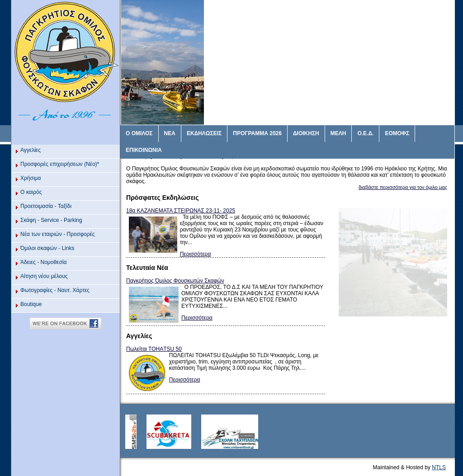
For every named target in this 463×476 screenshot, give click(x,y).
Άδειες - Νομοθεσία (43, 262)
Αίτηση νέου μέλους (44, 276)
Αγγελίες (31, 150)
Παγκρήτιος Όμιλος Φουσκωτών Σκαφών (175, 281)
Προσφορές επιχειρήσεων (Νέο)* (60, 164)
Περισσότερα (196, 254)
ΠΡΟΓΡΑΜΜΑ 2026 (257, 133)
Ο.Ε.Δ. (365, 133)
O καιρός (31, 192)
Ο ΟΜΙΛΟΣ (139, 133)
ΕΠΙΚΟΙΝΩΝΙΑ (144, 150)
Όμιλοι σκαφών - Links (47, 248)
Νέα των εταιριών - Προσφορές (58, 234)
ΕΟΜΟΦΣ (397, 133)
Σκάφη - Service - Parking (51, 220)
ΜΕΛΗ (338, 133)
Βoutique (31, 304)
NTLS (439, 467)
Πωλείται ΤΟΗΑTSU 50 (154, 349)
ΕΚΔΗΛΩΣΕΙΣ (204, 133)
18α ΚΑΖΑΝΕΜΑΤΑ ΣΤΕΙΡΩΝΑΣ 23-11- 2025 (181, 211)
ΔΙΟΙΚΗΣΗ (306, 133)
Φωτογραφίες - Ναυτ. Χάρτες (55, 290)
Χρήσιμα (31, 178)
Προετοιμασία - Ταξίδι (46, 206)
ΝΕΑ (170, 133)
